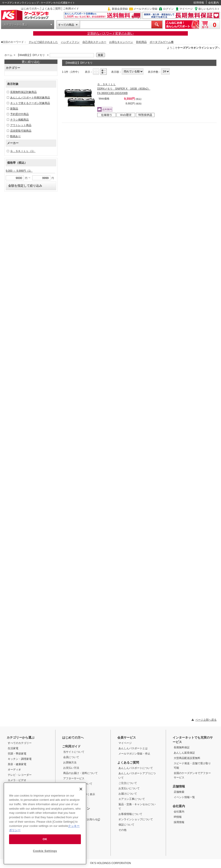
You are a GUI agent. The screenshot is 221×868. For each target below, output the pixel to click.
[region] (45, 823)
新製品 (14, 109)
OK (45, 839)
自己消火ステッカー (94, 42)
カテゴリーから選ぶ (15, 25)
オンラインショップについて (136, 819)
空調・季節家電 (17, 754)
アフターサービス (74, 778)
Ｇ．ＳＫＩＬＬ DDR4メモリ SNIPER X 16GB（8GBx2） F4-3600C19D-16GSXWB (124, 89)
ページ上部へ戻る (206, 720)
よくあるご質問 (51, 9)
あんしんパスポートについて (136, 768)
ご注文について (128, 783)
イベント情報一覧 (184, 797)
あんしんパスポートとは (133, 748)
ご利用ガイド (71, 9)
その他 (122, 830)
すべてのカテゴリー (20, 743)
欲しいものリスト (209, 9)
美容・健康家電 (17, 764)
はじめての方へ (30, 9)
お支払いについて (129, 788)
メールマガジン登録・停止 (134, 754)
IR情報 (178, 817)
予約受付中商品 (19, 114)
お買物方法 (70, 762)
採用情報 (199, 3)
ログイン (168, 9)
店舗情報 (179, 786)
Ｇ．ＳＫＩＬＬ (23, 151)
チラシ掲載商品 (19, 120)
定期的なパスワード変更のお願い (110, 33)
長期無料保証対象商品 (23, 92)
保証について (126, 825)
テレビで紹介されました (43, 42)
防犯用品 (141, 42)
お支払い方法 (71, 768)
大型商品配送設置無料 (187, 758)
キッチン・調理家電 (20, 759)
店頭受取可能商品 (21, 131)
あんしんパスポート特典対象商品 (30, 98)
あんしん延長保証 (184, 753)
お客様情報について (130, 814)
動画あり (15, 136)
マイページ (186, 9)
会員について (71, 757)
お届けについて (128, 794)
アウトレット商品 (21, 125)
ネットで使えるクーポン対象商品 (30, 103)
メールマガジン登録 (145, 9)
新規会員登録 (120, 9)
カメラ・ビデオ (17, 780)
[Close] (81, 789)
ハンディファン (70, 42)
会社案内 (213, 3)
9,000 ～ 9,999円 (19, 171)
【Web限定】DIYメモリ (31, 55)
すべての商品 (66, 25)
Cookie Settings (45, 851)
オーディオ (14, 770)
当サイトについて (74, 752)
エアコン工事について (132, 799)
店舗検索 (179, 792)
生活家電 (13, 748)
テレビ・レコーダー (20, 775)
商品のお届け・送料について (80, 773)
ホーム (8, 55)
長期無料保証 (182, 747)
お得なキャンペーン (121, 42)
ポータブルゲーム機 (162, 42)
